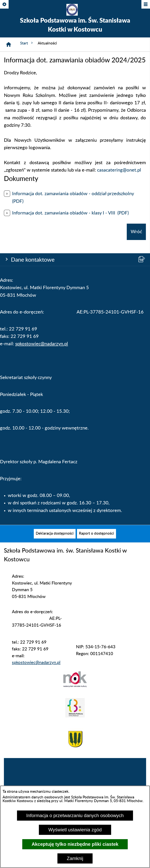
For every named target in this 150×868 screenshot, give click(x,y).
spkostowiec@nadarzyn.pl (42, 344)
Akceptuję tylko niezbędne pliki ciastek (75, 844)
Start (27, 43)
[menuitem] (55, 534)
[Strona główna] (9, 44)
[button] (75, 686)
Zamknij (75, 858)
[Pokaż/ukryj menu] (145, 5)
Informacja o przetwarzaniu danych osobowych (75, 815)
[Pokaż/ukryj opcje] (5, 5)
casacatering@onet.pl (119, 170)
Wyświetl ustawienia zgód (75, 830)
